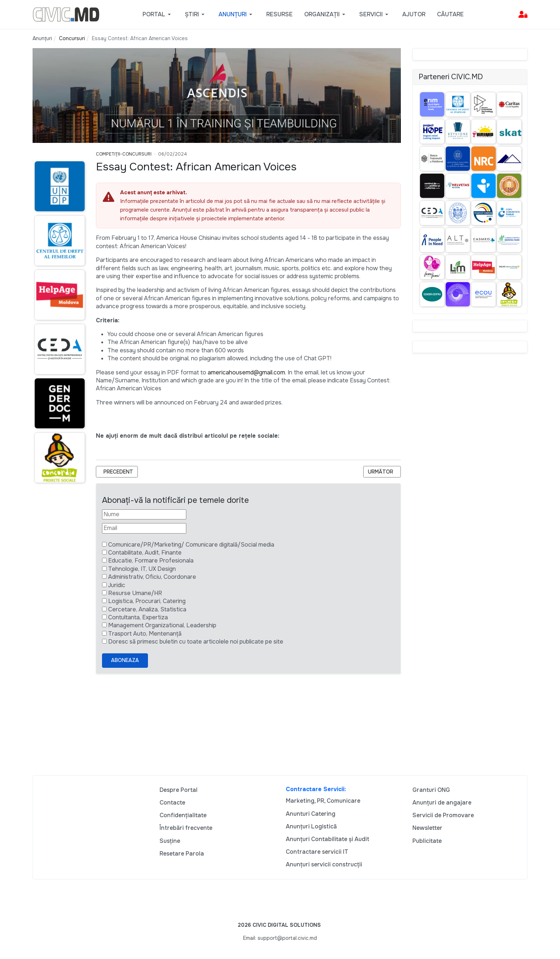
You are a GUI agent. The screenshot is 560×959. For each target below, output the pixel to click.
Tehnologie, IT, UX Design (142, 569)
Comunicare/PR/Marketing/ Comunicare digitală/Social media (191, 545)
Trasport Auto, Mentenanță (145, 634)
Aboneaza (125, 660)
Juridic (117, 585)
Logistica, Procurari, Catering (147, 601)
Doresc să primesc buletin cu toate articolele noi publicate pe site (196, 642)
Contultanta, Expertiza (138, 617)
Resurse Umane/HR (135, 593)
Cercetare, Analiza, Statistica (147, 609)
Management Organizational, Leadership (162, 625)
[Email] (144, 528)
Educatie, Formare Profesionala (151, 561)
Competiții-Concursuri (124, 154)
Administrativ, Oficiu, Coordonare (152, 577)
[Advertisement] (58, 628)
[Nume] (144, 514)
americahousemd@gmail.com (246, 372)
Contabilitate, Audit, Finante (145, 553)
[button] (158, 14)
